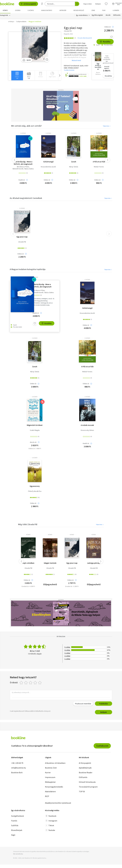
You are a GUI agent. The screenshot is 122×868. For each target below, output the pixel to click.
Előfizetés (117, 15)
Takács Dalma (29, 169)
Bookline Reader (86, 772)
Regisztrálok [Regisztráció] (88, 4)
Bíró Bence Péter (23, 167)
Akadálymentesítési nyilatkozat (58, 803)
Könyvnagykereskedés (54, 787)
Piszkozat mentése (83, 704)
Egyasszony (35, 486)
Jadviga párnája (94, 563)
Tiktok (50, 825)
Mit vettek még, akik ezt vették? (27, 126)
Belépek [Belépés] (98, 4)
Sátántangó (48, 162)
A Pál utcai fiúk (99, 162)
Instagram (51, 821)
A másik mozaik (87, 425)
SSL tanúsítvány (18, 854)
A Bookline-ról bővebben (55, 763)
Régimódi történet (35, 425)
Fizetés (14, 821)
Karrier (48, 772)
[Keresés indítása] (77, 4)
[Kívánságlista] (106, 4)
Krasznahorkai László (48, 167)
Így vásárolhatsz (82, 15)
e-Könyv (23, 133)
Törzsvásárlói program (88, 787)
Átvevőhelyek (17, 830)
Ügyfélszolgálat (97, 15)
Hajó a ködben (28, 563)
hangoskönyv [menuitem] (47, 10)
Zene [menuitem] (93, 10)
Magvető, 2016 (68, 34)
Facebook (51, 816)
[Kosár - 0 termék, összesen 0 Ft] (117, 4)
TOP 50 (82, 791)
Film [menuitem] (104, 10)
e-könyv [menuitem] (31, 10)
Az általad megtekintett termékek (26, 198)
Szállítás (15, 825)
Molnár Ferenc (99, 167)
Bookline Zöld (51, 768)
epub (27, 60)
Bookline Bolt (17, 772)
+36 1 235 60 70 (17, 763)
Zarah (74, 162)
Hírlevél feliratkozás (87, 782)
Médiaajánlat (50, 782)
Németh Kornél (18, 169)
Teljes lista (107, 126)
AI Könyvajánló (28, 4)
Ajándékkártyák (85, 768)
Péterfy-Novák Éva (35, 491)
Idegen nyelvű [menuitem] (79, 10)
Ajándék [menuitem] (116, 10)
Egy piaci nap (22, 237)
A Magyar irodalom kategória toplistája (28, 269)
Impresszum (50, 777)
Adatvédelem (50, 791)
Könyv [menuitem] (5, 10)
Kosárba (105, 42)
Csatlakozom (102, 746)
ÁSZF (47, 796)
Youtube (50, 830)
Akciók (108, 15)
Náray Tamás (74, 167)
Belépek (104, 712)
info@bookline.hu (19, 768)
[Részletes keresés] (42, 4)
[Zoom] (47, 59)
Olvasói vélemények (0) (85, 38)
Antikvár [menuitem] (63, 10)
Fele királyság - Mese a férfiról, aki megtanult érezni (23, 163)
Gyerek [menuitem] (18, 10)
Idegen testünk (50, 563)
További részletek (69, 70)
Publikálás (104, 704)
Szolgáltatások (18, 816)
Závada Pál (22, 242)
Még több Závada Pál (28, 524)
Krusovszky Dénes (87, 430)
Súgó (13, 835)
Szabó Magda (35, 430)
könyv (28, 535)
